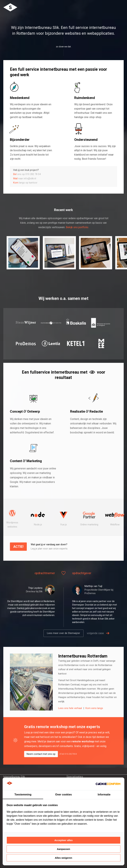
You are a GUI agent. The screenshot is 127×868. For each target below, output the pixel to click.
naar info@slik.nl (25, 178)
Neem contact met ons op (41, 764)
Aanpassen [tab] (63, 849)
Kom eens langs (94, 719)
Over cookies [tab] (64, 795)
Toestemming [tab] (23, 795)
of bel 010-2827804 (68, 764)
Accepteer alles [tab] (63, 840)
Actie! (18, 557)
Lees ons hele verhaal (70, 719)
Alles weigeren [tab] (63, 858)
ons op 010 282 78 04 (27, 174)
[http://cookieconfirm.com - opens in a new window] (108, 784)
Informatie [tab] (104, 795)
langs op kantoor (25, 183)
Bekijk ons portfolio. (77, 238)
